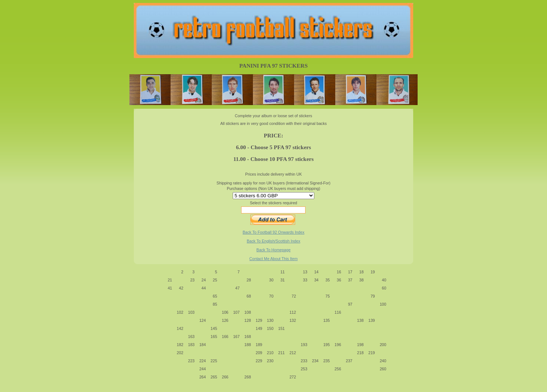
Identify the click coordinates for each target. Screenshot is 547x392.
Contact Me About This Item (273, 259)
